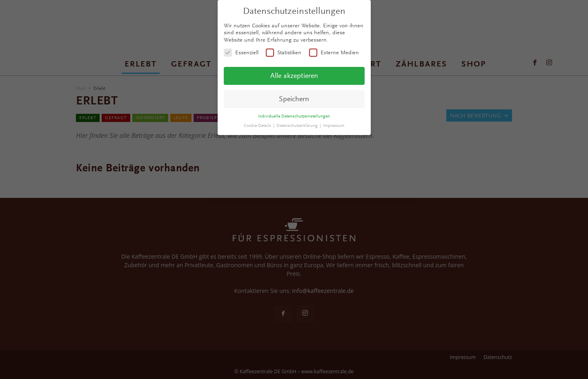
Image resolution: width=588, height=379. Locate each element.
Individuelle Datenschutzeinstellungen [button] (294, 116)
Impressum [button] (334, 125)
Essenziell (241, 52)
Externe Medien (334, 52)
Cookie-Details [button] (258, 125)
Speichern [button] (294, 99)
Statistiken (284, 52)
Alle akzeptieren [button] (294, 75)
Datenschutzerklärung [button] (298, 125)
